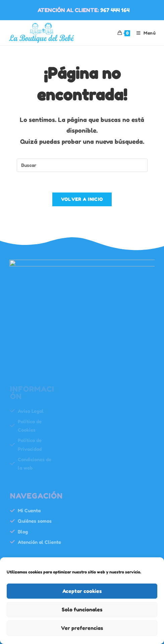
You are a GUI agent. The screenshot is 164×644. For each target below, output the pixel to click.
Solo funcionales (82, 610)
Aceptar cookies (82, 591)
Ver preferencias (82, 628)
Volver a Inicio (82, 199)
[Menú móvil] (144, 33)
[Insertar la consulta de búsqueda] (82, 165)
